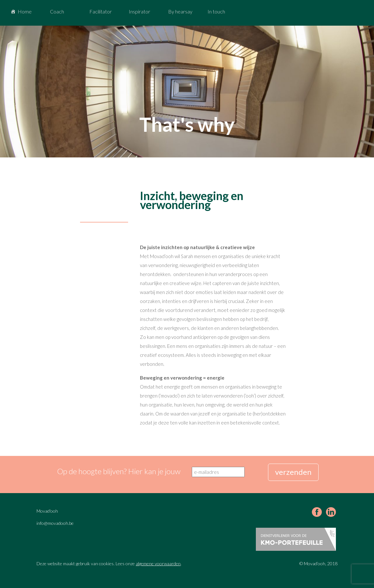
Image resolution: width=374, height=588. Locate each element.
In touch (216, 11)
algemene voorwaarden (158, 563)
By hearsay (180, 11)
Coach (57, 11)
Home (25, 11)
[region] (187, 92)
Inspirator (139, 11)
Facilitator (101, 11)
